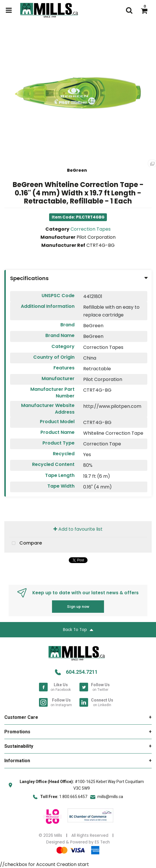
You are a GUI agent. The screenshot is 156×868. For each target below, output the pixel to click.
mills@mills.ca (110, 797)
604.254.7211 (82, 672)
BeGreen (77, 170)
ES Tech (102, 842)
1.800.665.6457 (73, 797)
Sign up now (78, 606)
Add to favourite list (78, 529)
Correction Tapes (91, 229)
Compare (25, 543)
